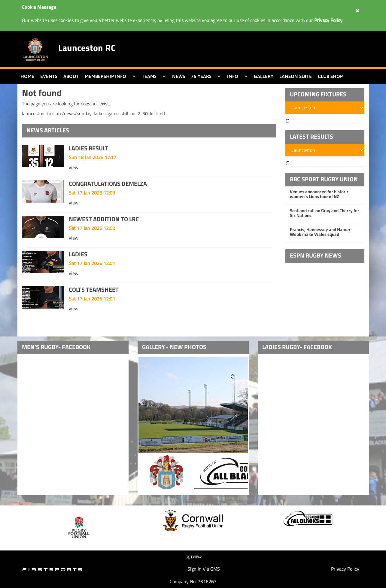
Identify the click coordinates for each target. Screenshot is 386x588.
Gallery (264, 76)
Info (233, 76)
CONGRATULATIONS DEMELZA (108, 184)
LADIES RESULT (88, 148)
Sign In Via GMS (204, 569)
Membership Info (105, 76)
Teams (149, 76)
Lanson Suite (296, 76)
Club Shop (330, 76)
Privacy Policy (345, 569)
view (74, 167)
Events (49, 76)
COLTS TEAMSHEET (94, 289)
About (71, 76)
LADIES (78, 254)
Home (27, 76)
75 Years (201, 76)
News (179, 76)
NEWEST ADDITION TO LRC (104, 219)
